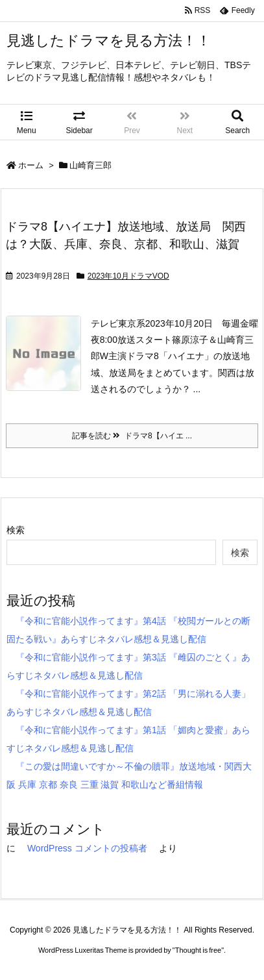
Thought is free (198, 950)
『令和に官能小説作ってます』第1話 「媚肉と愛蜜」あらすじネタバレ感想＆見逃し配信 (128, 739)
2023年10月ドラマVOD (128, 276)
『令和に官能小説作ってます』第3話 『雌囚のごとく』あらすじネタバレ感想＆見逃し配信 (128, 666)
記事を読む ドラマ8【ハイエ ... (132, 436)
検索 (16, 530)
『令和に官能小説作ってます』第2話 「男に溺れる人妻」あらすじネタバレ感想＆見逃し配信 (128, 703)
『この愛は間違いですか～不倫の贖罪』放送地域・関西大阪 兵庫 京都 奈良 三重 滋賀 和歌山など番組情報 (129, 775)
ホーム (31, 165)
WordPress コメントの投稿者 (87, 848)
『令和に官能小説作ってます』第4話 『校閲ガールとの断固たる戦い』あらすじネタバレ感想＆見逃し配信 (128, 630)
